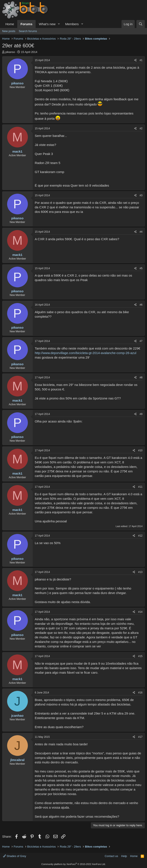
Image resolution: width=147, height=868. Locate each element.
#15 (140, 656)
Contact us (111, 856)
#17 (140, 737)
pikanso (10, 52)
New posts (9, 31)
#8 (141, 378)
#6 (141, 305)
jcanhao (17, 716)
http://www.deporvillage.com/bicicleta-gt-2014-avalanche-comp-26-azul (85, 353)
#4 (141, 232)
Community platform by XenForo (74, 864)
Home (10, 24)
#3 (141, 195)
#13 (140, 572)
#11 (140, 487)
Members (72, 24)
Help (124, 856)
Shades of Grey (15, 856)
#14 (140, 612)
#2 (141, 128)
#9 (141, 414)
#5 (141, 268)
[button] (59, 24)
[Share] (135, 60)
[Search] (141, 24)
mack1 (17, 151)
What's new (47, 24)
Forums (26, 24)
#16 (140, 693)
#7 (141, 341)
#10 (140, 450)
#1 (141, 60)
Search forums (28, 31)
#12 (140, 536)
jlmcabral (17, 760)
